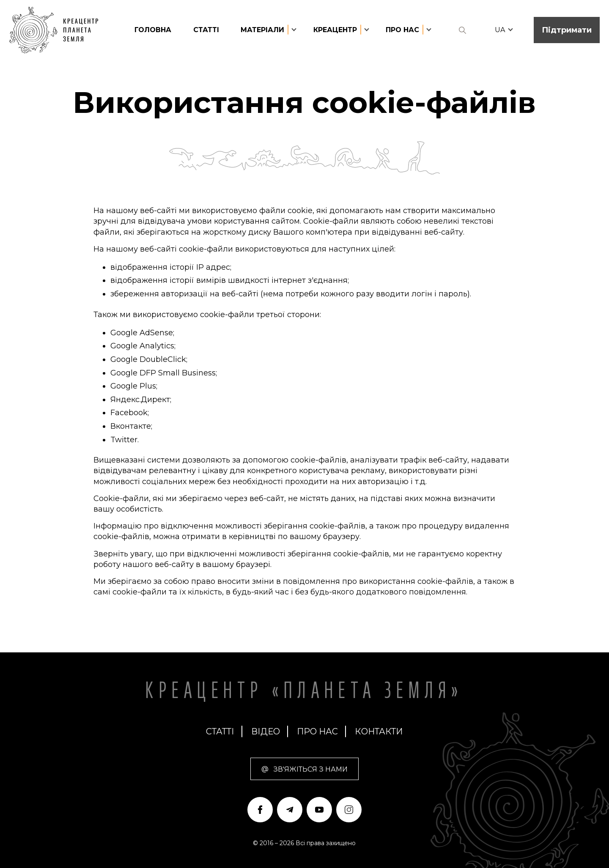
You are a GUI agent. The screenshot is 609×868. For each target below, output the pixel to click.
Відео (266, 731)
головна (153, 30)
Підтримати (567, 30)
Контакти (379, 731)
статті (206, 30)
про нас (317, 731)
